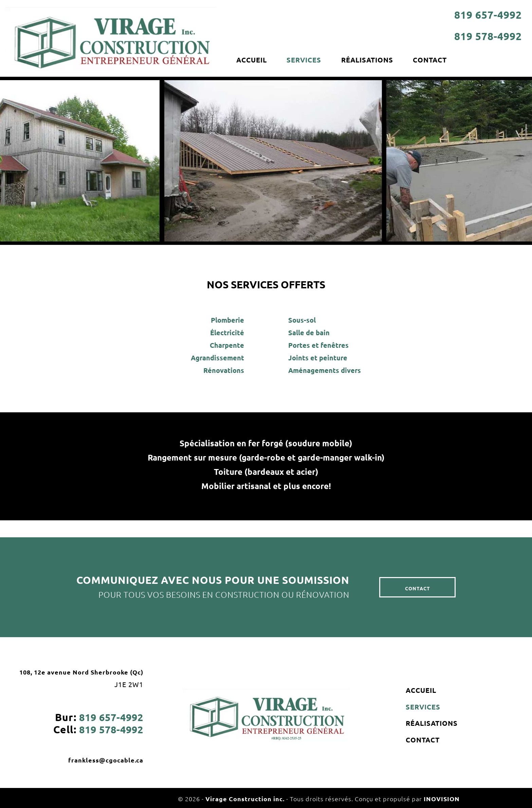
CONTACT (435, 60)
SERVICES (306, 60)
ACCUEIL (252, 60)
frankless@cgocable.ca (106, 760)
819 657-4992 (488, 15)
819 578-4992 (488, 36)
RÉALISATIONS (371, 60)
